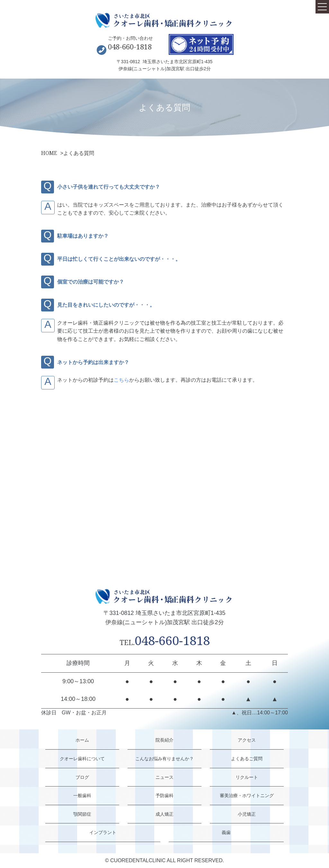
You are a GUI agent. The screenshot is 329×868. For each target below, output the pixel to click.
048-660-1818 (130, 47)
